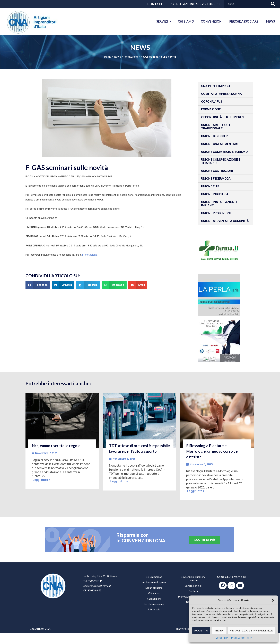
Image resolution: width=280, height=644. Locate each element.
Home (108, 57)
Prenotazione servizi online (195, 4)
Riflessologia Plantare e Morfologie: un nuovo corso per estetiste (213, 451)
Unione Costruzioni (217, 171)
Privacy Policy (182, 629)
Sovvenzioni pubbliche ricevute (193, 579)
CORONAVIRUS (212, 102)
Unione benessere (215, 136)
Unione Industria (215, 194)
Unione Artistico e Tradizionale (216, 127)
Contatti (156, 4)
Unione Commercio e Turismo (224, 152)
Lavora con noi (193, 586)
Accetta (201, 630)
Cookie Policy (222, 638)
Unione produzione (216, 213)
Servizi (164, 21)
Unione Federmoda (216, 179)
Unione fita (210, 186)
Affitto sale (154, 610)
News (270, 21)
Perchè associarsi (244, 21)
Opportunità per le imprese (223, 117)
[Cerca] (273, 4)
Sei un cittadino (154, 588)
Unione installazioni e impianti (219, 204)
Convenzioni (212, 21)
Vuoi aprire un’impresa (154, 582)
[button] (273, 600)
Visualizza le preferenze (252, 630)
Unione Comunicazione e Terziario (221, 161)
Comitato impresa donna (221, 94)
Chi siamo (186, 21)
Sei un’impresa (154, 577)
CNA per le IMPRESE (216, 86)
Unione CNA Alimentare (220, 144)
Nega (219, 630)
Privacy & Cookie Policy (241, 638)
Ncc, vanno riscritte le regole (56, 446)
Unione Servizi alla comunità (225, 221)
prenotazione (90, 255)
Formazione (131, 57)
